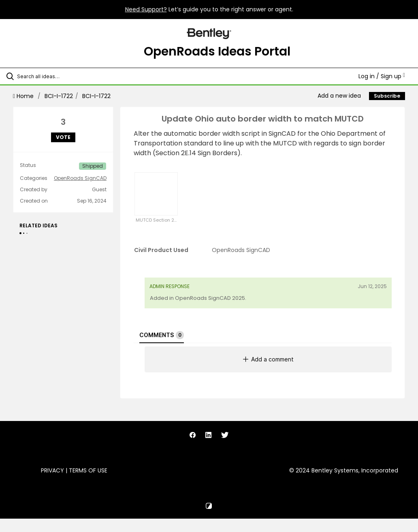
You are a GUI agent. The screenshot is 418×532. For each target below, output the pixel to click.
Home (24, 96)
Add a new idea (339, 96)
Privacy (52, 470)
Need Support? (146, 9)
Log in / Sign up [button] (382, 76)
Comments (162, 335)
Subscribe (387, 96)
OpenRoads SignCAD (80, 178)
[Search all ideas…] (55, 76)
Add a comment (268, 359)
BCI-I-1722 (59, 96)
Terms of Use (88, 470)
